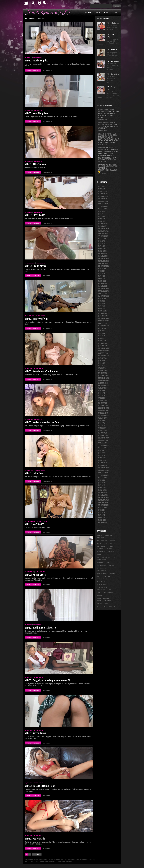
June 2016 (101, 483)
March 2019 (102, 400)
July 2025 (101, 211)
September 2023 (104, 266)
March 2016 (102, 490)
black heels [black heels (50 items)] (100, 538)
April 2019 (102, 398)
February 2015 (103, 523)
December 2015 (103, 498)
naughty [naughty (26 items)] (113, 573)
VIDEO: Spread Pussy (35, 733)
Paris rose (102, 148)
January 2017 (103, 465)
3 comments (47, 638)
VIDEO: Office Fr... (112, 50)
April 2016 (102, 488)
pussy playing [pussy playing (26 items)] (101, 582)
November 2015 (104, 500)
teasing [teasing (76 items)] (99, 604)
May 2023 (101, 276)
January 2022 (103, 316)
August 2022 (103, 298)
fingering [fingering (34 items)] (100, 549)
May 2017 (101, 455)
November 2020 (104, 351)
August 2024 (103, 239)
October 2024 (103, 234)
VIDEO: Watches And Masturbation (107, 123)
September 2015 (104, 505)
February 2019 (103, 403)
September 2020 (104, 356)
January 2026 (103, 196)
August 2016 (103, 478)
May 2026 (101, 186)
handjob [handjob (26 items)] (109, 549)
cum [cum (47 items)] (105, 543)
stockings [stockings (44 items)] (107, 601)
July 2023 (101, 271)
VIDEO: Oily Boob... (113, 23)
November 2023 (104, 261)
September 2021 (104, 326)
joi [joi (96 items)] (114, 557)
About (107, 12)
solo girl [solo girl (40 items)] (100, 595)
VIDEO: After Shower (35, 164)
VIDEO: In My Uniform (36, 319)
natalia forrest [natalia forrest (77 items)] (102, 573)
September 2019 (104, 386)
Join (98, 12)
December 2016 (103, 468)
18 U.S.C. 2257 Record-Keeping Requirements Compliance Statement (49, 861)
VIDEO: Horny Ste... (113, 74)
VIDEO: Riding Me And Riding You (108, 165)
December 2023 (103, 259)
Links (116, 12)
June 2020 (101, 363)
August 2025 (103, 209)
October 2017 (103, 443)
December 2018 (103, 408)
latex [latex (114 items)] (108, 562)
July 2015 (101, 510)
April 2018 (102, 428)
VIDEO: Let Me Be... (113, 61)
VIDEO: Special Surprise (37, 60)
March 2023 (102, 281)
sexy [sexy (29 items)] (110, 590)
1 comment (46, 276)
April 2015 (102, 518)
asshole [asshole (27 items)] (99, 535)
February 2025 (103, 224)
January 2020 (103, 376)
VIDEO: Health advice (36, 266)
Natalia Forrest (38, 58)
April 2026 (102, 189)
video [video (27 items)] (99, 606)
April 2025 (102, 219)
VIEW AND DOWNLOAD (33, 70)
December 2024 (103, 229)
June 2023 (101, 273)
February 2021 (103, 343)
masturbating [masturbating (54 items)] (101, 568)
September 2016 (104, 475)
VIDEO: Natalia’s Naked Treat (40, 786)
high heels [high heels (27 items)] (111, 552)
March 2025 (102, 221)
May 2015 (101, 515)
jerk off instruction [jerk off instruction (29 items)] (103, 557)
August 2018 (103, 418)
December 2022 (103, 288)
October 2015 (103, 503)
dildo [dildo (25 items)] (112, 543)
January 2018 (103, 435)
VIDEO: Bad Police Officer (107, 134)
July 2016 (101, 480)
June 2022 (101, 303)
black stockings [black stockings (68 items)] (102, 541)
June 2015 (101, 513)
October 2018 (103, 413)
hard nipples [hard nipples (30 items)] (101, 552)
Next (38, 854)
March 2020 (102, 371)
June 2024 (101, 244)
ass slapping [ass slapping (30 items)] (109, 535)
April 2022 (102, 308)
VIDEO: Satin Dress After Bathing (42, 371)
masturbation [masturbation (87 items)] (101, 571)
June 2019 (101, 393)
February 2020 (103, 373)
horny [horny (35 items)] (99, 554)
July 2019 (101, 391)
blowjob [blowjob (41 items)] (113, 541)
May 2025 (101, 216)
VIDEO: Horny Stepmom (106, 111)
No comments (47, 70)
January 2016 (103, 495)
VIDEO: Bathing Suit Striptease (40, 628)
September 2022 (104, 296)
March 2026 (102, 191)
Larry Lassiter (103, 133)
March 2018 (102, 430)
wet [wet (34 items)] (105, 606)
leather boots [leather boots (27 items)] (101, 565)
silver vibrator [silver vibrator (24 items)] (108, 593)
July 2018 (101, 420)
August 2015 (103, 508)
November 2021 (104, 321)
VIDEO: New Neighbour (37, 113)
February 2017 (103, 463)
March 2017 (102, 460)
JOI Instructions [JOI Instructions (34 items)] (102, 560)
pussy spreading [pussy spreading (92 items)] (102, 587)
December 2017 (103, 438)
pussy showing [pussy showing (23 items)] (101, 584)
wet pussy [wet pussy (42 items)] (112, 606)
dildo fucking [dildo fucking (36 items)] (101, 546)
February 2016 (103, 493)
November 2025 (104, 201)
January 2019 (103, 405)
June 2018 (101, 423)
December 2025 (103, 199)
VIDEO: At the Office (35, 575)
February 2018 (103, 433)
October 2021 (103, 323)
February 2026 (103, 194)
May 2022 (101, 306)
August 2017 (103, 448)
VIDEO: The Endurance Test (107, 149)
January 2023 (103, 286)
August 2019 (103, 388)
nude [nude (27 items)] (99, 576)
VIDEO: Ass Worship (35, 839)
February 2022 (103, 313)
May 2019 (101, 396)
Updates (88, 12)
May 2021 (101, 336)
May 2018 (101, 425)
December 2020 (103, 348)
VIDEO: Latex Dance (35, 473)
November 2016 (104, 470)
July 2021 (101, 331)
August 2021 (103, 328)
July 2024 (101, 241)
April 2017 (102, 458)
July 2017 (101, 450)
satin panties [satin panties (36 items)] (101, 590)
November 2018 (104, 410)
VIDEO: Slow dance (35, 524)
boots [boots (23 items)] (99, 543)
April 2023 (102, 278)
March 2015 (102, 520)
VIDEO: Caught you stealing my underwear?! (47, 680)
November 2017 (104, 440)
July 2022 (101, 301)
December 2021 (103, 318)
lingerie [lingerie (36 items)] (111, 565)
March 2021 (102, 341)
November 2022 (104, 291)
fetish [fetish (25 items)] (111, 546)
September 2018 (104, 415)
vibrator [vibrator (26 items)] (108, 604)
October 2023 (103, 264)
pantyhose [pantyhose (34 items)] (107, 576)
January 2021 (103, 346)
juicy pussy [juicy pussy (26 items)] (100, 562)
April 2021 (102, 338)
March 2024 (102, 251)
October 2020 (103, 353)
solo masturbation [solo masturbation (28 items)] (103, 598)
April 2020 (102, 368)
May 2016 (101, 485)
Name (100, 122)
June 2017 (101, 453)
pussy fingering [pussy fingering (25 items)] (102, 579)
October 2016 (103, 473)
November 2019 (104, 381)
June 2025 (101, 214)
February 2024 (103, 254)
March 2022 (102, 311)
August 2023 (103, 268)
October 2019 (103, 383)
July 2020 (101, 361)
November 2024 (104, 231)
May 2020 (101, 366)
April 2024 (102, 249)
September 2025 (104, 206)
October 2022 (103, 293)
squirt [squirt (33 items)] (99, 601)
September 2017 (104, 445)
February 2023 (103, 283)
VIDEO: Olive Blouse (35, 215)
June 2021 (101, 333)
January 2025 (103, 226)
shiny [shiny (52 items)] (99, 593)
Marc (100, 110)
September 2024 (104, 236)
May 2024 (101, 246)
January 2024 (103, 256)
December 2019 (103, 378)
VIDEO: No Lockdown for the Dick (42, 422)
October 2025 (103, 204)
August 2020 (103, 358)
